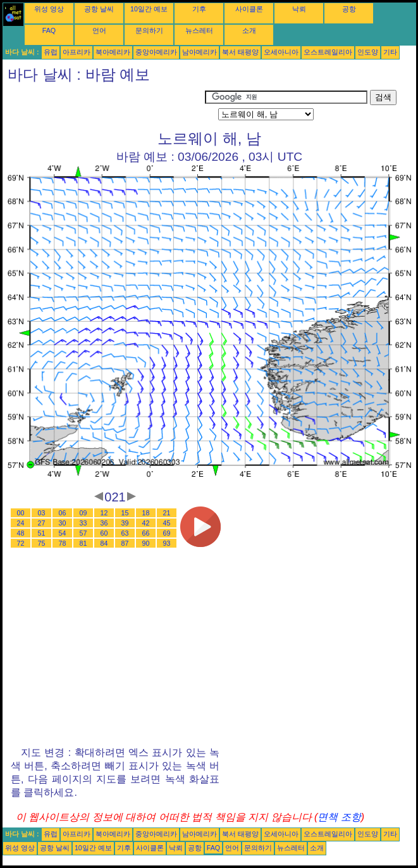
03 (42, 513)
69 (167, 533)
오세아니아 (281, 52)
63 (125, 533)
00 (21, 513)
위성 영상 (49, 9)
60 (104, 533)
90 (146, 543)
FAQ (49, 30)
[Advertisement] (104, 106)
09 (83, 513)
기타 (390, 52)
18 (146, 513)
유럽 (51, 52)
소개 (249, 30)
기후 (199, 9)
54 (63, 533)
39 (125, 523)
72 (21, 543)
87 (125, 543)
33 (83, 523)
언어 (99, 30)
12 (104, 513)
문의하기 (149, 30)
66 (146, 533)
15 (125, 513)
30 (63, 523)
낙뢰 (299, 9)
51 (42, 533)
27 (42, 523)
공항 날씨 (99, 9)
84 (104, 543)
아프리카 (77, 52)
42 (146, 523)
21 (167, 513)
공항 (349, 9)
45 (167, 523)
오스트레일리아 (328, 52)
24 (21, 523)
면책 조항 (339, 817)
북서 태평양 (240, 52)
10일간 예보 (149, 9)
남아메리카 (200, 52)
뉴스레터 (199, 30)
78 (63, 543)
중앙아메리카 (156, 52)
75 (42, 543)
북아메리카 (113, 52)
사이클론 (249, 9)
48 (21, 533)
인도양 (368, 52)
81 (83, 543)
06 (63, 513)
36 (104, 523)
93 (167, 543)
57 (83, 533)
